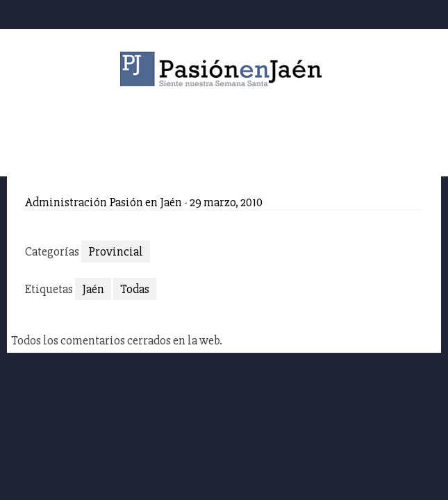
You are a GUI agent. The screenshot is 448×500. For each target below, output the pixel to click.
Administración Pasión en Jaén (103, 202)
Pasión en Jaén (224, 69)
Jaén (93, 289)
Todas (135, 289)
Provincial (116, 251)
